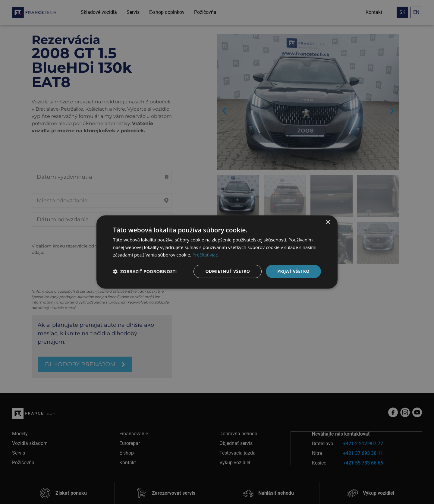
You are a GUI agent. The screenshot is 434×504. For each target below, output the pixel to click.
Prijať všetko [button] (293, 271)
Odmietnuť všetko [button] (227, 271)
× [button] (328, 222)
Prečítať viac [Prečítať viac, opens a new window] (205, 255)
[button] (145, 271)
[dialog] (217, 252)
